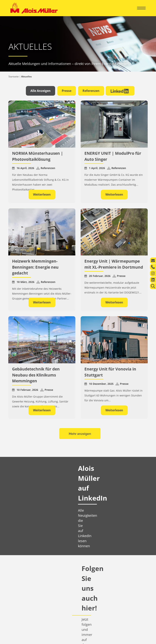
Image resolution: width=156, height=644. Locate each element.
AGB (143, 636)
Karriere (17, 589)
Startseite (14, 77)
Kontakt (14, 568)
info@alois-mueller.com (129, 591)
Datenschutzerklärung (124, 636)
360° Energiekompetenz (93, 560)
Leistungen (16, 564)
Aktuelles (19, 582)
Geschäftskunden (95, 553)
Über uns (18, 576)
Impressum (102, 636)
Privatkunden (22, 553)
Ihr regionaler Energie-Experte (26, 560)
